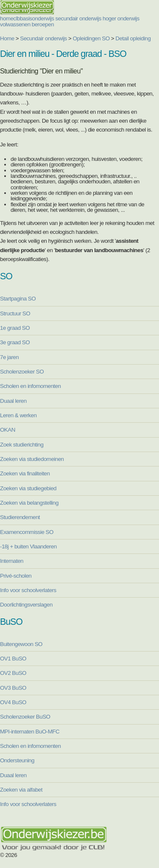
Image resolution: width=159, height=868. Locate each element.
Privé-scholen (16, 576)
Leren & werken (18, 415)
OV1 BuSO (13, 659)
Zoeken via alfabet (21, 790)
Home (7, 38)
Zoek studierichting (22, 445)
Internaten (12, 561)
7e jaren (9, 357)
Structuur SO (15, 313)
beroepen (43, 24)
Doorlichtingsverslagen (26, 605)
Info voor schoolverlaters (28, 590)
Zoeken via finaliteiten (25, 473)
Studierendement (20, 517)
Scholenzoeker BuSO (25, 717)
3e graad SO (15, 342)
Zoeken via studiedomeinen (32, 459)
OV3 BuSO (13, 688)
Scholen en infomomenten (30, 386)
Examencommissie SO (27, 532)
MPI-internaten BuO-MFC (30, 732)
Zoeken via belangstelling (29, 503)
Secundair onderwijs (43, 38)
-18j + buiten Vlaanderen (28, 546)
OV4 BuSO (13, 702)
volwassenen (15, 24)
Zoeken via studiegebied (28, 488)
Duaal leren (13, 401)
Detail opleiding (133, 38)
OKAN (8, 430)
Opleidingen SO (91, 38)
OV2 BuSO (13, 673)
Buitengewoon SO (21, 644)
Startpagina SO (18, 299)
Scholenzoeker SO (22, 372)
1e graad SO (15, 328)
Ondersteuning (17, 760)
